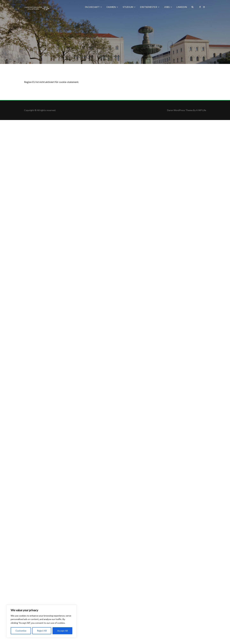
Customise (21, 631)
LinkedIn (182, 7)
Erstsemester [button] (150, 7)
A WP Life (201, 110)
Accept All (62, 631)
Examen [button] (112, 7)
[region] (41, 621)
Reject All (42, 631)
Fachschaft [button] (94, 7)
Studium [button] (129, 7)
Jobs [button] (168, 7)
